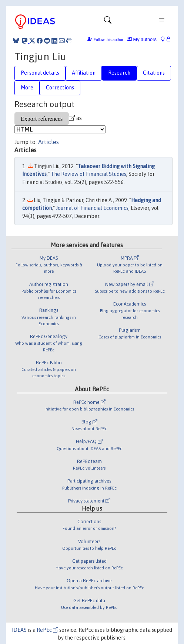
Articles (48, 142)
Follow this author (108, 40)
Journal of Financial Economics (92, 208)
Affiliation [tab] (84, 73)
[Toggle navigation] (108, 22)
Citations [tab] (154, 73)
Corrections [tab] (60, 88)
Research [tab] (119, 73)
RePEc (47, 630)
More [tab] (27, 88)
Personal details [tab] (40, 73)
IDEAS (19, 630)
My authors (142, 39)
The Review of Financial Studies (88, 174)
